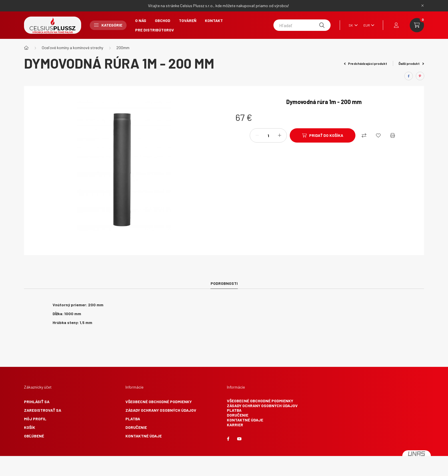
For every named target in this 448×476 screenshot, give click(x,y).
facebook (228, 439)
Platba (133, 419)
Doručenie (136, 427)
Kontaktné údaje (144, 436)
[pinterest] (420, 76)
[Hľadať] (302, 25)
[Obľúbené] (378, 135)
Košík (30, 427)
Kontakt (214, 20)
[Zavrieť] (423, 6)
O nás (141, 20)
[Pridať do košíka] (323, 135)
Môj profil (35, 419)
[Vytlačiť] (393, 135)
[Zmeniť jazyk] (352, 25)
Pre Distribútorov (155, 30)
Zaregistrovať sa (43, 410)
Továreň (188, 20)
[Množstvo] (268, 135)
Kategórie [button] (108, 25)
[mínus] (257, 135)
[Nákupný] (364, 135)
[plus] (279, 135)
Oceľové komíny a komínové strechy (72, 48)
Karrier (235, 425)
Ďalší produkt (411, 63)
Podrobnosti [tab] (224, 283)
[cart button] (417, 25)
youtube (239, 439)
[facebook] (409, 76)
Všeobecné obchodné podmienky (159, 402)
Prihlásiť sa (37, 402)
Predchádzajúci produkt (366, 63)
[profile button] (396, 25)
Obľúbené (34, 436)
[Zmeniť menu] (367, 25)
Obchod (163, 20)
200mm (123, 48)
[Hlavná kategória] (26, 48)
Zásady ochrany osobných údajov (161, 410)
